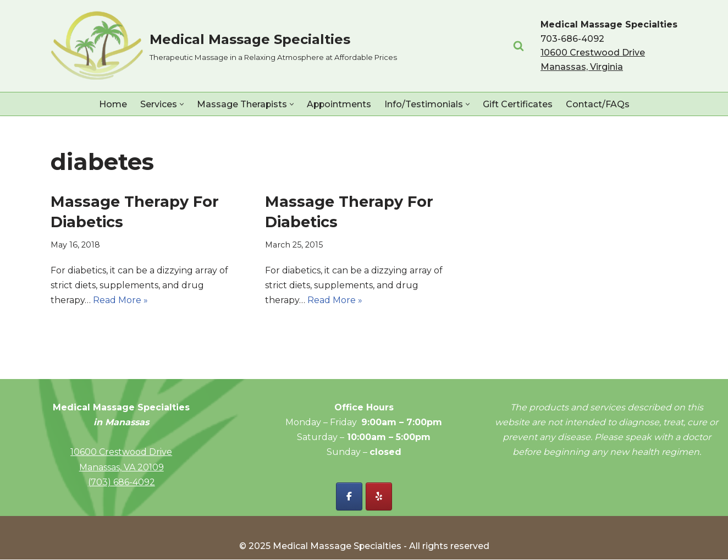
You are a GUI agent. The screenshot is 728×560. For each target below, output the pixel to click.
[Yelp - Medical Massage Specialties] (379, 497)
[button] (181, 104)
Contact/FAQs (598, 104)
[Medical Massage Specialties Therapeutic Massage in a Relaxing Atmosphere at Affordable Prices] (224, 46)
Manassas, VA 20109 (122, 467)
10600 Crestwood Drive (121, 452)
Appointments (339, 104)
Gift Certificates (518, 104)
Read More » (120, 300)
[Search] (519, 46)
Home (112, 104)
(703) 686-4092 (122, 482)
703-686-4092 (572, 39)
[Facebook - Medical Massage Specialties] (349, 497)
